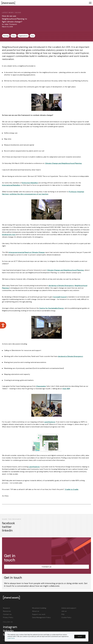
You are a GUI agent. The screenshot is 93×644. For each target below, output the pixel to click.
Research (6, 608)
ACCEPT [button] (80, 637)
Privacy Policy (8, 617)
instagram (10, 627)
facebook (8, 523)
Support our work (39, 614)
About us (36, 611)
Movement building (39, 608)
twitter (7, 527)
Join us (64, 611)
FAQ (63, 614)
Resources (7, 611)
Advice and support (69, 608)
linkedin (7, 530)
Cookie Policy (66, 617)
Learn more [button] (11, 638)
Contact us (47, 567)
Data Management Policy (41, 617)
